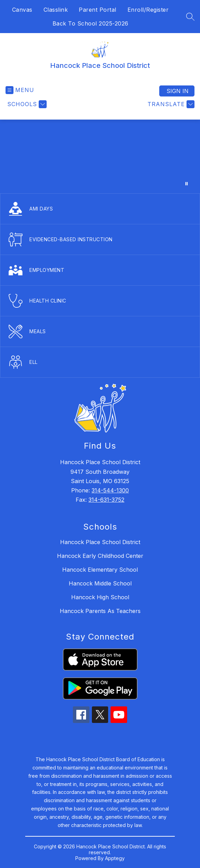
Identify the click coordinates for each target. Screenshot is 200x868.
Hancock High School (100, 597)
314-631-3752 (106, 500)
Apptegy (115, 858)
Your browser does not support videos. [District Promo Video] (100, 156)
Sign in (178, 91)
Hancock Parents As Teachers (100, 611)
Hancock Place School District (100, 542)
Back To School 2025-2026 (91, 23)
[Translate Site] (170, 104)
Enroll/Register (148, 10)
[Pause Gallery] (187, 184)
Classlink (56, 10)
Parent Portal (98, 10)
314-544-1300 (110, 490)
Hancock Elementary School (100, 570)
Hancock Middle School (100, 583)
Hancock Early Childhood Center (100, 556)
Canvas (22, 10)
